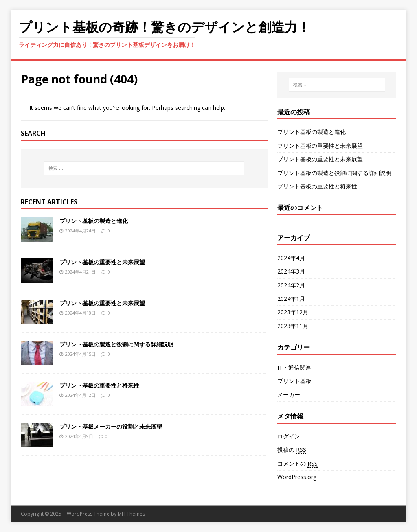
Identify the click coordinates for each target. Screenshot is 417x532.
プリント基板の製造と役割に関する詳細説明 (116, 344)
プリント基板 (294, 381)
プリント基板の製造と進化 (94, 221)
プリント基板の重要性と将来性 (99, 385)
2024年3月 (291, 271)
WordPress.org (297, 477)
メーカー (289, 395)
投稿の (292, 450)
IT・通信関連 (294, 367)
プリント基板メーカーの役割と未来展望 (111, 426)
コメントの (297, 464)
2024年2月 (291, 285)
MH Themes (131, 514)
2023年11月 (293, 326)
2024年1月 (291, 299)
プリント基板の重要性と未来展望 (102, 262)
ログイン (289, 436)
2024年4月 (291, 258)
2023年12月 (293, 312)
